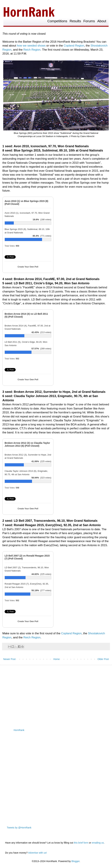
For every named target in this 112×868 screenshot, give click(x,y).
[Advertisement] (56, 694)
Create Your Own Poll (28, 267)
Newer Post (9, 659)
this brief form (81, 843)
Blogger (75, 861)
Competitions (57, 21)
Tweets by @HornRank (19, 828)
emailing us (98, 843)
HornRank (19, 730)
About (102, 21)
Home (56, 659)
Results (75, 21)
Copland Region (74, 46)
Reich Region (32, 50)
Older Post (103, 659)
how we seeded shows (31, 46)
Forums (89, 21)
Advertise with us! (37, 853)
